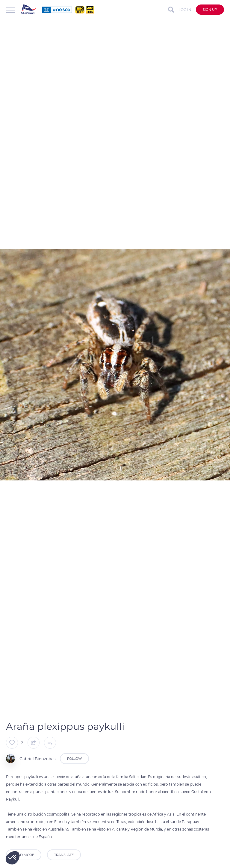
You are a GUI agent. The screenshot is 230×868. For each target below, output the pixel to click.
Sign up (210, 10)
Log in (185, 10)
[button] (13, 858)
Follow (74, 759)
